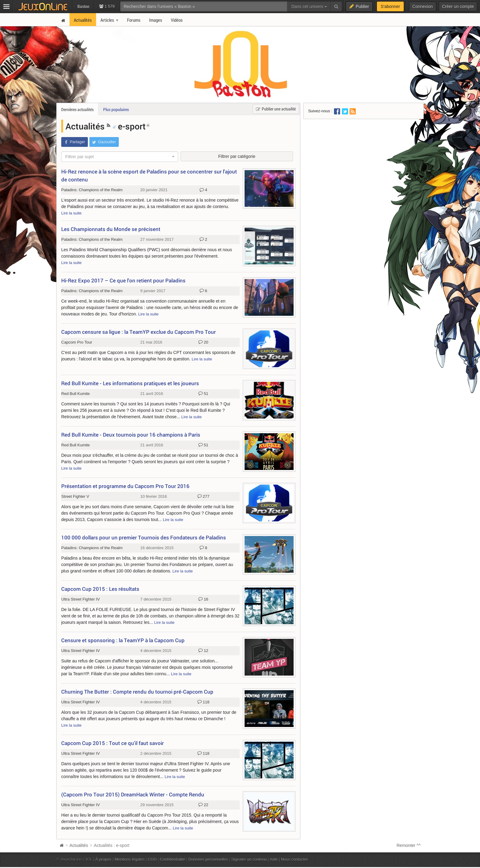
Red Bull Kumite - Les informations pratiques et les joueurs (130, 383)
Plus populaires (116, 109)
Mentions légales (129, 859)
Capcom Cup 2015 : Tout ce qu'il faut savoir (112, 743)
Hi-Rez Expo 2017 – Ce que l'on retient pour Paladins (123, 280)
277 (203, 497)
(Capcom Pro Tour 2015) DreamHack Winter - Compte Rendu (133, 794)
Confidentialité (172, 859)
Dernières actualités (77, 109)
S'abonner (390, 6)
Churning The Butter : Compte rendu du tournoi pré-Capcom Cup (137, 692)
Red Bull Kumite (75, 394)
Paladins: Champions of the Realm (92, 190)
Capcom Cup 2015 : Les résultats (100, 589)
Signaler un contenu (249, 859)
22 (203, 805)
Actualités (86, 126)
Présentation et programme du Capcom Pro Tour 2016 (125, 486)
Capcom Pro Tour (77, 342)
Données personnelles (208, 859)
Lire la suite (71, 213)
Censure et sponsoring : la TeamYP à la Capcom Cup (123, 640)
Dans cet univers (309, 6)
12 (203, 651)
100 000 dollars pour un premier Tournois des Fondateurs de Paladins (144, 537)
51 (203, 394)
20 (203, 342)
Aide (274, 859)
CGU (152, 859)
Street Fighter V (75, 496)
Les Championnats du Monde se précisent (111, 229)
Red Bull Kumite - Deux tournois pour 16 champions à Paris (131, 435)
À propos (103, 859)
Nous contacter (294, 859)
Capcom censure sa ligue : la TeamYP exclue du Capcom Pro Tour (139, 332)
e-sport (129, 126)
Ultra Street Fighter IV (81, 599)
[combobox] (120, 157)
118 (203, 702)
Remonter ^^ (409, 845)
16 (203, 599)
